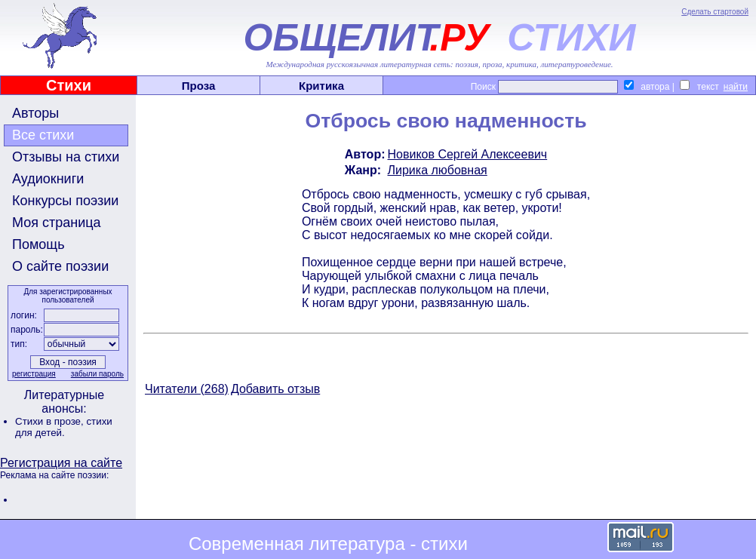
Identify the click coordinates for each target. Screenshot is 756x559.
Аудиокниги (48, 179)
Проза (199, 86)
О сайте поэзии (60, 266)
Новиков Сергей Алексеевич (468, 154)
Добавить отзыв (275, 389)
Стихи (69, 85)
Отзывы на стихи (66, 157)
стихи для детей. (64, 427)
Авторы (35, 113)
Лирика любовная (438, 170)
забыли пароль (97, 374)
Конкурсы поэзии (65, 201)
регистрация (34, 374)
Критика (321, 86)
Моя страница (57, 223)
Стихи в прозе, (51, 421)
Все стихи (43, 135)
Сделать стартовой (715, 12)
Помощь (38, 244)
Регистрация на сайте (61, 463)
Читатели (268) (187, 389)
